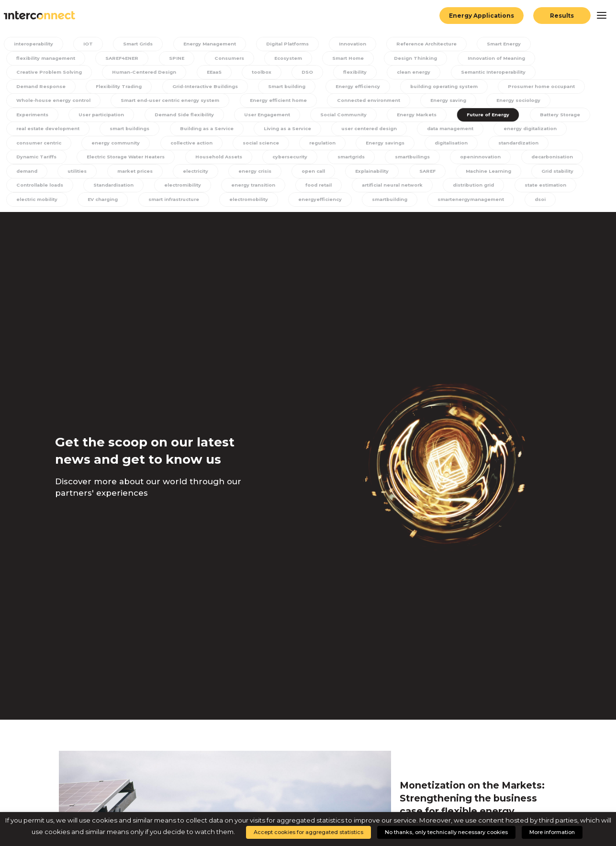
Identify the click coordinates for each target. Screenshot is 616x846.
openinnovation (36, 174)
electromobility (405, 203)
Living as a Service (445, 130)
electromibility (328, 188)
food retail (468, 188)
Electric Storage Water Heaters (267, 160)
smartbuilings (566, 160)
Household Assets (366, 160)
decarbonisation (109, 174)
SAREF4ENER (124, 58)
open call (462, 174)
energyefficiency (478, 203)
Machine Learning (39, 188)
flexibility (358, 72)
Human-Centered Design (148, 72)
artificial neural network (544, 188)
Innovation (361, 44)
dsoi (123, 217)
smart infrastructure (326, 203)
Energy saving (569, 102)
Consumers (230, 58)
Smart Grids (140, 44)
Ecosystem (290, 58)
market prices (280, 174)
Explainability (521, 174)
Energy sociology (38, 116)
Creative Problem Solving (50, 72)
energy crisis (403, 174)
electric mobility (186, 203)
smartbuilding (549, 203)
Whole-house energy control (157, 102)
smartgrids (503, 160)
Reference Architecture (437, 44)
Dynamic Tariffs (173, 160)
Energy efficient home (394, 102)
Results (562, 16)
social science (433, 145)
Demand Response (41, 87)
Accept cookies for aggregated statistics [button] (308, 832)
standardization (101, 160)
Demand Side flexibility (265, 116)
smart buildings (283, 130)
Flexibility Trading (121, 87)
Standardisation (257, 188)
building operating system (456, 87)
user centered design (530, 130)
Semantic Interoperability (499, 72)
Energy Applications (481, 16)
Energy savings (560, 145)
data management (40, 145)
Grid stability (109, 188)
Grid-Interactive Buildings (210, 87)
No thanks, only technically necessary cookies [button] (446, 832)
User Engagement (351, 116)
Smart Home (351, 58)
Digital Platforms (295, 44)
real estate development (198, 130)
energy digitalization (123, 145)
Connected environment (487, 102)
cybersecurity (439, 160)
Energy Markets (505, 116)
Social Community (430, 116)
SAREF (576, 174)
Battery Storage (112, 130)
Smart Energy (517, 44)
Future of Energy (37, 130)
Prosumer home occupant (51, 102)
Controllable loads (181, 188)
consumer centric (205, 145)
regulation (496, 145)
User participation (180, 116)
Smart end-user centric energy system (280, 102)
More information (552, 832)
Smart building (294, 87)
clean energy (417, 72)
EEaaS (220, 72)
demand (172, 174)
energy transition (401, 188)
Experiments (108, 116)
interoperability (36, 44)
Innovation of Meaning (501, 58)
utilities (222, 174)
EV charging (253, 203)
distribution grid (37, 203)
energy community (284, 145)
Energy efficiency (366, 87)
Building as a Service (362, 130)
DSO (312, 72)
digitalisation (32, 160)
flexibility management (46, 58)
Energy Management (214, 44)
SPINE (178, 58)
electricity (343, 174)
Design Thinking (420, 58)
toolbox (267, 72)
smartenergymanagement (51, 217)
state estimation (111, 203)
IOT (90, 44)
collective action (362, 145)
